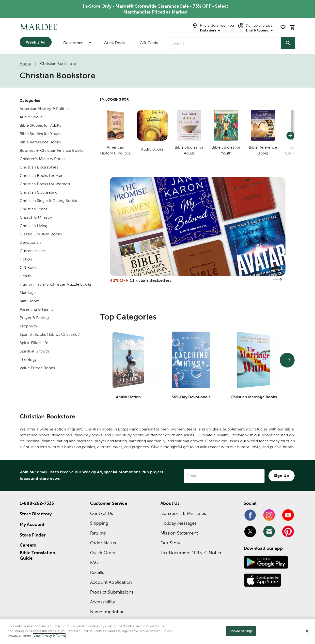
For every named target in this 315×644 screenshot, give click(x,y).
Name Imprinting (107, 612)
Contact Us (102, 513)
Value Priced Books (37, 368)
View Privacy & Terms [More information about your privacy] (49, 636)
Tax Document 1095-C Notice (191, 553)
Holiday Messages (179, 523)
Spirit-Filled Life (34, 343)
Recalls (97, 572)
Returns (98, 533)
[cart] (292, 27)
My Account (32, 524)
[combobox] (225, 43)
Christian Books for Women (45, 184)
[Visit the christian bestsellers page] (277, 280)
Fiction (26, 259)
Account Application (111, 582)
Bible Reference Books (40, 142)
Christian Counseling (39, 192)
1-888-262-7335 (37, 503)
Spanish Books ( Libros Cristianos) (50, 334)
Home (25, 64)
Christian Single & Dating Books (48, 201)
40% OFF (119, 280)
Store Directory (36, 514)
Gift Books (29, 268)
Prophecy (28, 326)
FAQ (94, 562)
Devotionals (31, 242)
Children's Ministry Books (43, 159)
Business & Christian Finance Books (52, 150)
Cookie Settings (241, 631)
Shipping (99, 523)
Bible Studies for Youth (40, 134)
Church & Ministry (36, 217)
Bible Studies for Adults (40, 125)
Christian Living (33, 226)
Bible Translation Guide (38, 555)
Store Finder (33, 535)
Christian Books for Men (41, 176)
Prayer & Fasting (34, 318)
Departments (77, 43)
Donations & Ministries (183, 513)
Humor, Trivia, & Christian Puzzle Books (56, 284)
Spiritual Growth (34, 351)
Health (26, 276)
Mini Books (30, 301)
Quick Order (103, 553)
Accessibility (102, 602)
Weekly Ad (36, 42)
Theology (28, 360)
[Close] (307, 631)
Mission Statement (179, 533)
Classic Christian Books (41, 234)
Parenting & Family (37, 309)
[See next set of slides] (287, 360)
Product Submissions (112, 592)
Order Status (103, 543)
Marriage (28, 293)
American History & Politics (45, 109)
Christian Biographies (39, 167)
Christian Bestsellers (151, 280)
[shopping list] (283, 27)
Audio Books (31, 117)
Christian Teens (33, 209)
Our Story (170, 543)
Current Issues (33, 251)
